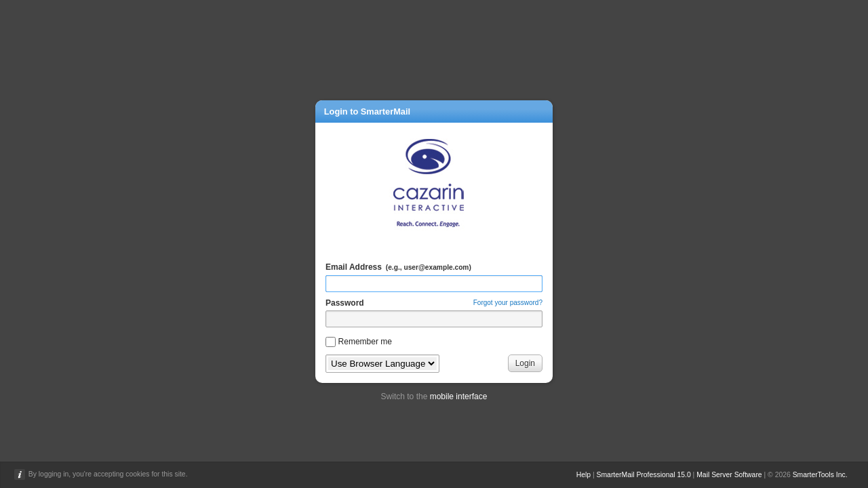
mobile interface (459, 396)
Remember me (365, 342)
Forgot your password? (508, 303)
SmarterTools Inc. (820, 475)
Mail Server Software (729, 475)
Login (525, 363)
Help (584, 475)
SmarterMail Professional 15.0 (644, 475)
